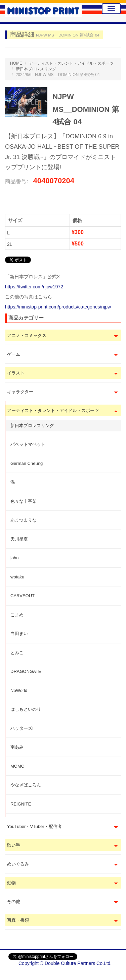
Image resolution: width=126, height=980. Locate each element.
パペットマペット (28, 444)
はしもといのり (26, 709)
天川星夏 (19, 539)
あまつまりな (24, 520)
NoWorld (19, 690)
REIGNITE (21, 804)
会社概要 (108, 973)
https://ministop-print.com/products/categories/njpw (58, 307)
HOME (16, 63)
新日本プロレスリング (32, 426)
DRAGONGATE (26, 671)
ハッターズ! (22, 728)
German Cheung (27, 463)
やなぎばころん (26, 785)
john (15, 558)
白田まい (19, 634)
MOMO (17, 766)
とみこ (17, 653)
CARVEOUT (23, 596)
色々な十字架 (24, 501)
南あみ (17, 747)
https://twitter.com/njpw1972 (34, 287)
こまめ (17, 615)
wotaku (17, 577)
